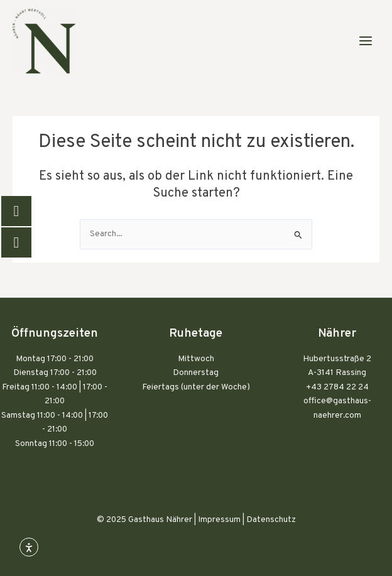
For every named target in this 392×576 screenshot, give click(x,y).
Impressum (219, 520)
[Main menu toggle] (366, 41)
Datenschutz (271, 520)
